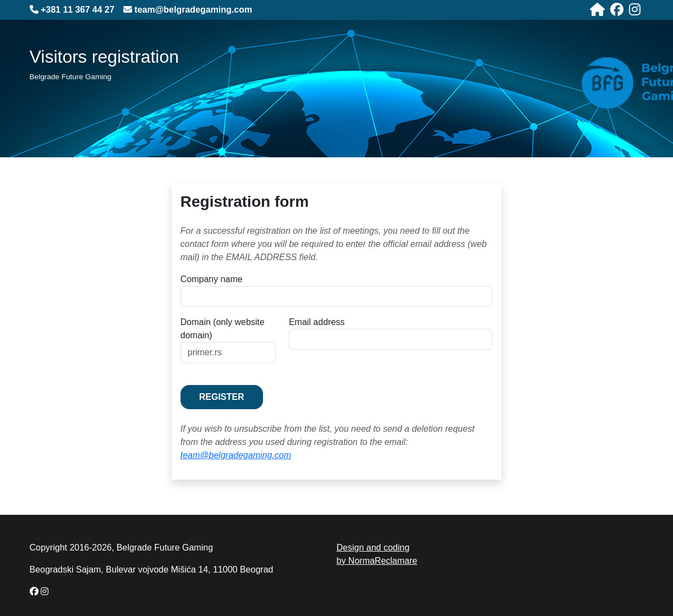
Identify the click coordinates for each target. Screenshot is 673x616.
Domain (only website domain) (223, 329)
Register (222, 397)
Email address (317, 322)
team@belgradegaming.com (236, 455)
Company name (212, 279)
